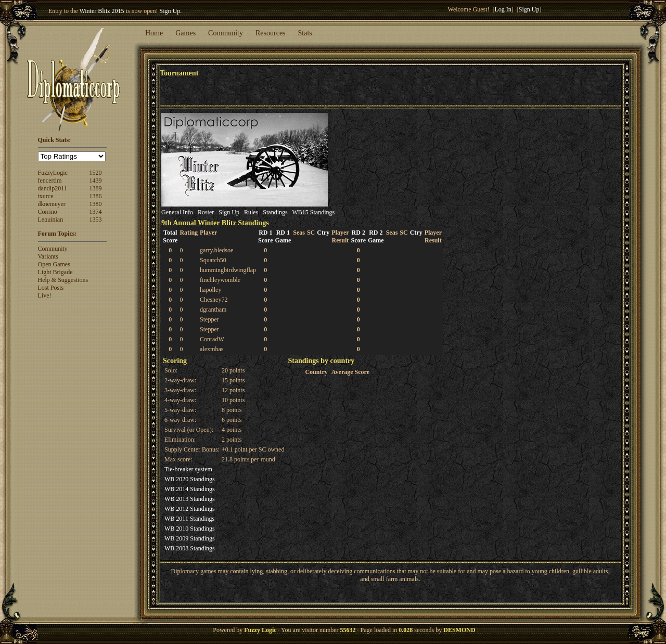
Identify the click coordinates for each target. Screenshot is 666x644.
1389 (95, 188)
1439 (95, 181)
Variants (48, 256)
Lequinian (51, 220)
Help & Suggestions (63, 280)
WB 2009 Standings (190, 538)
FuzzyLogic (53, 173)
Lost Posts (51, 288)
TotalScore (170, 236)
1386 (95, 196)
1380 (95, 204)
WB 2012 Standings (190, 509)
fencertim (50, 181)
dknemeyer (52, 204)
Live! (45, 295)
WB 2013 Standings (190, 499)
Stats (305, 33)
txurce (46, 196)
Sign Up (170, 11)
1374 (95, 212)
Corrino (48, 212)
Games (185, 33)
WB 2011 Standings (189, 519)
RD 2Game (376, 236)
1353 (95, 220)
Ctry (323, 233)
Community (226, 33)
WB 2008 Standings (190, 548)
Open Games (54, 264)
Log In (503, 9)
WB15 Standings (313, 212)
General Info (177, 212)
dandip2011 (53, 188)
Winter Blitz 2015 (101, 11)
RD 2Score (358, 236)
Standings (275, 212)
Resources (271, 33)
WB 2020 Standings (190, 479)
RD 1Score (265, 236)
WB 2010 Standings (190, 529)
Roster (206, 212)
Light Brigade (55, 272)
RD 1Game (283, 236)
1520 (95, 173)
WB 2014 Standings (190, 489)
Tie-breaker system (188, 469)
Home (154, 33)
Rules (251, 212)
